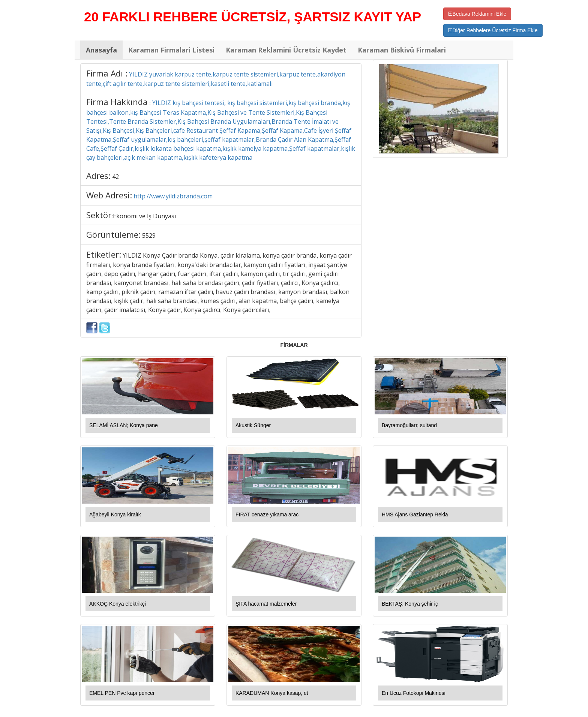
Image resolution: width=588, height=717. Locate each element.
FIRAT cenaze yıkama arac (267, 514)
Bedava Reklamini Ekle (477, 14)
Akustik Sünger (253, 425)
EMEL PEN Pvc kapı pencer (122, 693)
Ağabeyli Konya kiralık (115, 514)
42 (115, 177)
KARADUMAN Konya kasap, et (272, 693)
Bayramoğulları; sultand (409, 425)
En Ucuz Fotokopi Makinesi (414, 693)
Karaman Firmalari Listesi (171, 50)
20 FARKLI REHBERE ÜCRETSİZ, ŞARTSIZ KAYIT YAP (253, 17)
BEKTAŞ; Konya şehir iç (410, 604)
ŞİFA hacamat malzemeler (266, 604)
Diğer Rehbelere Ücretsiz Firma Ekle (493, 30)
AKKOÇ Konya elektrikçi (118, 604)
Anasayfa (101, 50)
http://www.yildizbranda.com (173, 196)
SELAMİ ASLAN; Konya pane (124, 425)
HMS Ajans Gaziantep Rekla (415, 514)
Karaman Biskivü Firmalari (402, 50)
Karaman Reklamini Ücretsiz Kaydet (286, 50)
